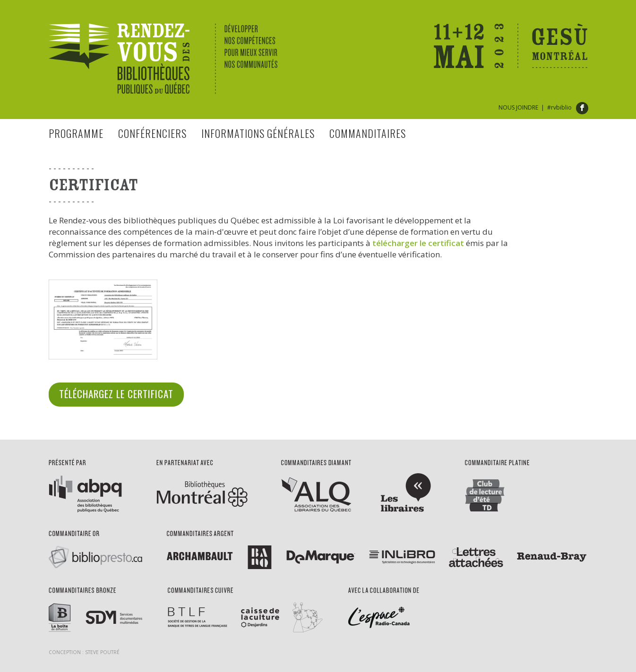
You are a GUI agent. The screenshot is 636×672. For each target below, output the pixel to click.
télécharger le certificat (418, 243)
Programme (76, 133)
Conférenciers (152, 133)
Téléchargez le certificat (116, 394)
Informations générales (258, 133)
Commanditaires (368, 133)
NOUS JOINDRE (518, 107)
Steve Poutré (102, 652)
